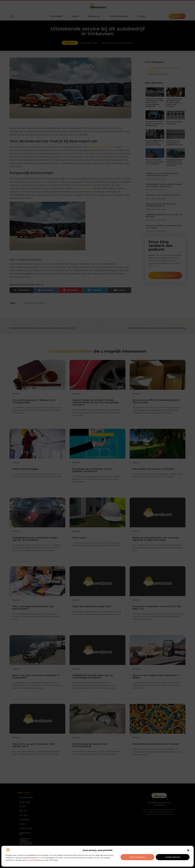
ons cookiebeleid (33, 860)
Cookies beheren (173, 857)
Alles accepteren (138, 857)
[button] (188, 850)
